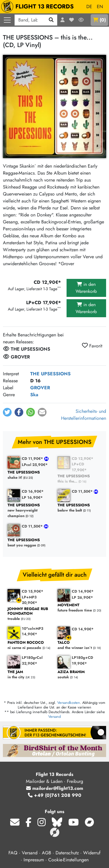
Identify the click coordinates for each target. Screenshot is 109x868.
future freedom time (80, 608)
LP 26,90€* (82, 597)
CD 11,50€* (83, 491)
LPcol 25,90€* (35, 465)
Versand (54, 717)
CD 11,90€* (33, 459)
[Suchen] (51, 20)
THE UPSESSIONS (50, 374)
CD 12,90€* (83, 459)
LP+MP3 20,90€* (30, 600)
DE (89, 7)
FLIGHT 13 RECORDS (39, 7)
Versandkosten (69, 703)
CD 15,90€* (33, 591)
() (99, 20)
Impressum (34, 860)
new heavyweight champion (30, 511)
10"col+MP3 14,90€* (33, 631)
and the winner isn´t (80, 645)
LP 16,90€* (32, 497)
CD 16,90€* (33, 491)
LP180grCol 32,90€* (32, 660)
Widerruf (92, 853)
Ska (34, 395)
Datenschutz (67, 853)
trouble (30, 614)
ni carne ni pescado (30, 645)
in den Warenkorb (86, 288)
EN (100, 7)
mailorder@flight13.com (55, 788)
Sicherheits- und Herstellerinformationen (84, 415)
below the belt (80, 508)
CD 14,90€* (83, 591)
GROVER (40, 388)
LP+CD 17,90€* (79, 467)
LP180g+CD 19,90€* (82, 660)
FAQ (13, 853)
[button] (7, 412)
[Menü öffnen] (7, 20)
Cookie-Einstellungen (68, 860)
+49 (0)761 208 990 (55, 795)
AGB (47, 853)
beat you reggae (30, 543)
